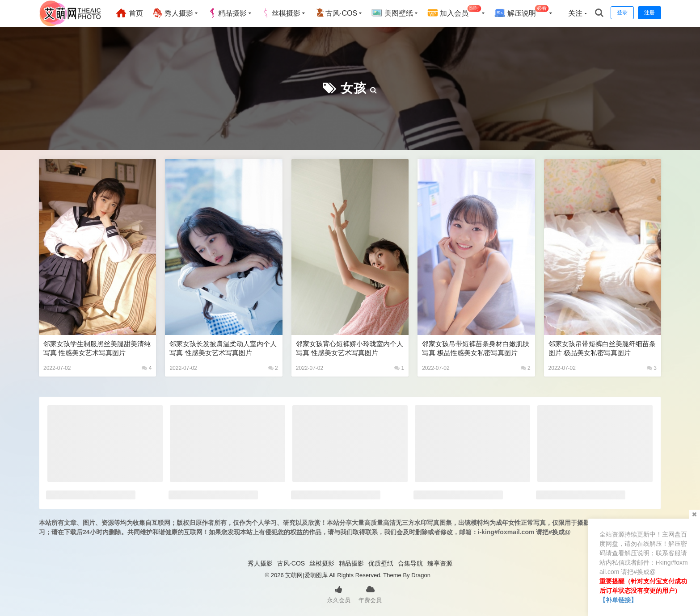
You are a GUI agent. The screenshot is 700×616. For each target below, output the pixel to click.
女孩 (354, 88)
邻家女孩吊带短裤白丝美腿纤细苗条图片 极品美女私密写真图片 (602, 348)
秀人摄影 (173, 13)
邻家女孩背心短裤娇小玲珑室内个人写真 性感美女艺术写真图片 (350, 348)
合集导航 (410, 563)
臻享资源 (440, 563)
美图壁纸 (392, 13)
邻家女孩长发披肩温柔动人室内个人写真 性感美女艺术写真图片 (223, 348)
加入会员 (454, 12)
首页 (129, 13)
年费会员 (370, 594)
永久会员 (339, 594)
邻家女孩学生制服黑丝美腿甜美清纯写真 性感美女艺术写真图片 (97, 348)
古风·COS (336, 13)
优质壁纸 (381, 563)
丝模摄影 (281, 13)
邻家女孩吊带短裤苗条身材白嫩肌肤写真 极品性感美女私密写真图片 (476, 348)
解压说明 (521, 12)
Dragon (421, 575)
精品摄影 (227, 13)
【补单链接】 (618, 600)
